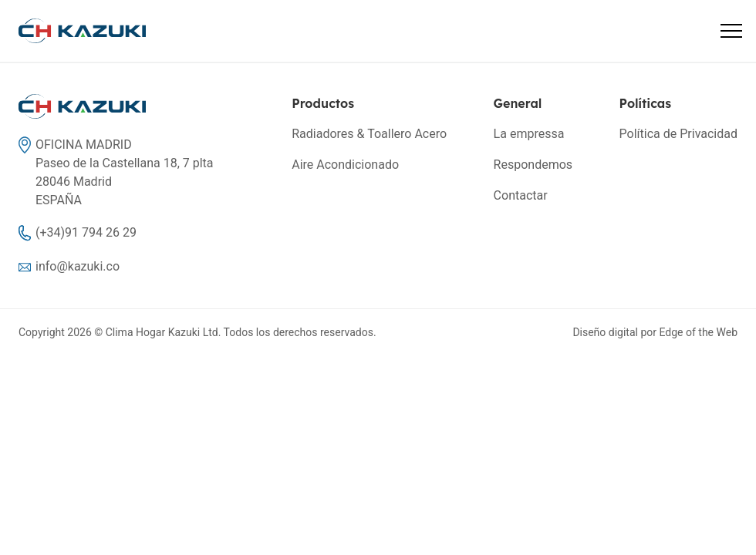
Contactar (521, 195)
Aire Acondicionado (345, 165)
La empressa (529, 134)
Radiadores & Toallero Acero (369, 134)
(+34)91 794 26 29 (86, 232)
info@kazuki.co (78, 266)
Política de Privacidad (678, 134)
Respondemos (533, 165)
